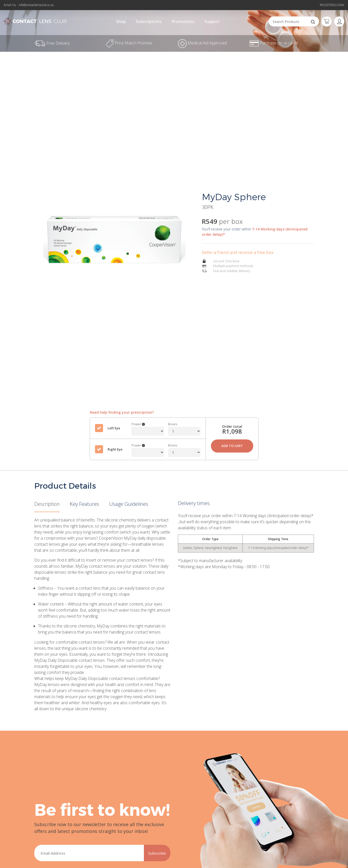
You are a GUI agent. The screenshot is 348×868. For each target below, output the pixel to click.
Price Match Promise (129, 43)
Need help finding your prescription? (122, 412)
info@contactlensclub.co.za (36, 5)
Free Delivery (174, 6)
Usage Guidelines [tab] (129, 504)
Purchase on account (274, 43)
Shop (121, 21)
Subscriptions (149, 21)
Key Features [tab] (84, 504)
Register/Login (332, 5)
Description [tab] (47, 504)
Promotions (183, 21)
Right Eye (115, 449)
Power (138, 424)
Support (212, 21)
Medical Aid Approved (202, 43)
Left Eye (114, 428)
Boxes (173, 424)
